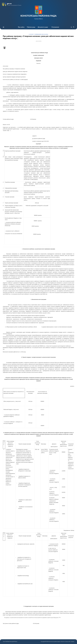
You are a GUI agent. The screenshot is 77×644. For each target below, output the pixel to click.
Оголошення (55, 27)
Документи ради (43, 27)
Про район (21, 27)
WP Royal (15, 642)
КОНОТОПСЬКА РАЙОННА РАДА (39, 16)
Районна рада (31, 27)
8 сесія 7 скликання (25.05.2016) (38, 34)
